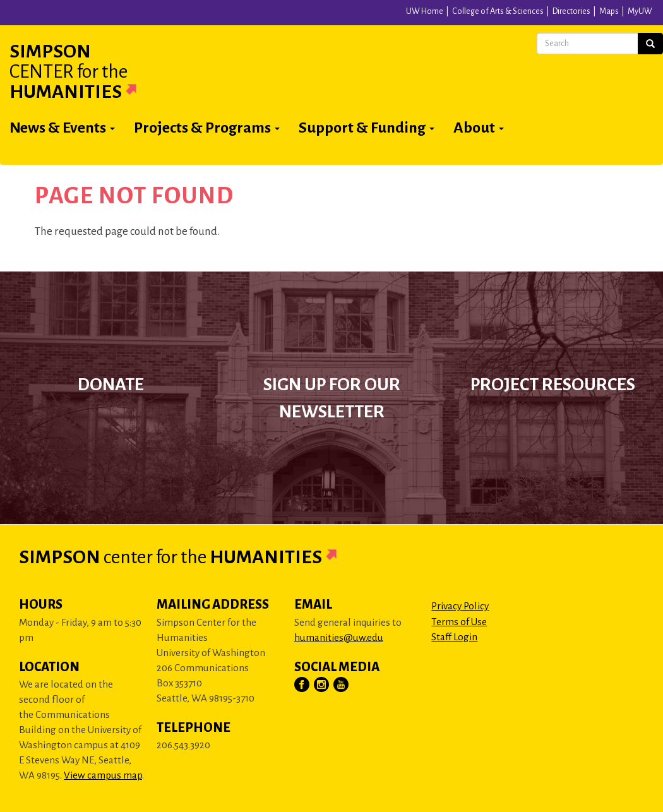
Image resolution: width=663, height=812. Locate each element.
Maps (609, 11)
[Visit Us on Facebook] (302, 685)
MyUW (640, 11)
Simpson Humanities (88, 71)
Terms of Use (459, 622)
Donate (111, 385)
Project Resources (553, 385)
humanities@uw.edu (339, 637)
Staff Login (454, 637)
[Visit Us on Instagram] (322, 685)
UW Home (425, 11)
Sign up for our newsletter (332, 398)
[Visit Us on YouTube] (342, 685)
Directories (571, 11)
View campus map (103, 775)
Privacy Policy (460, 606)
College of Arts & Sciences (498, 11)
